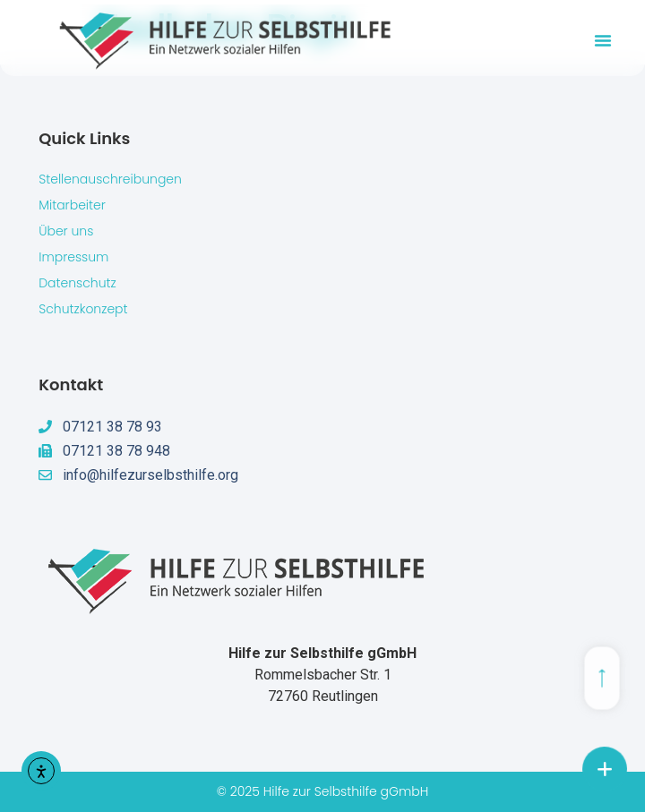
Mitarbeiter (72, 205)
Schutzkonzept (83, 309)
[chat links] (605, 769)
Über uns (66, 231)
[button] (603, 40)
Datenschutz (77, 283)
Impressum (73, 257)
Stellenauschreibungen (110, 179)
